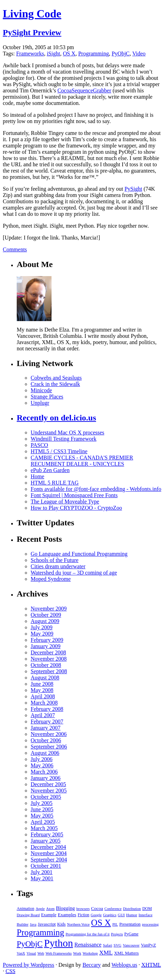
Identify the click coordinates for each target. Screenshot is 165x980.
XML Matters (127, 953)
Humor (132, 915)
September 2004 (49, 860)
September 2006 (49, 747)
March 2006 (44, 772)
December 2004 (48, 847)
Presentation (130, 924)
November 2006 (49, 734)
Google (96, 915)
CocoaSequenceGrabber (84, 90)
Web (41, 953)
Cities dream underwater (58, 566)
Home (37, 476)
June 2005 (42, 809)
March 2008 (44, 703)
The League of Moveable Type (65, 502)
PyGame (131, 934)
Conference (113, 909)
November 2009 (49, 609)
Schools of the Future (54, 560)
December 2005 (48, 784)
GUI (121, 915)
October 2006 (46, 740)
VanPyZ (148, 945)
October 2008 (46, 665)
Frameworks (30, 54)
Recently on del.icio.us (56, 418)
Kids (61, 924)
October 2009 (46, 615)
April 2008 (43, 696)
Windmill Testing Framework (64, 439)
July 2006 (42, 759)
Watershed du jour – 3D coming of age (74, 573)
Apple (40, 909)
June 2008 (42, 684)
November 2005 (49, 791)
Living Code (32, 14)
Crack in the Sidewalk (55, 384)
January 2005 (46, 841)
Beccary (92, 965)
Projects (117, 934)
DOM (147, 909)
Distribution (132, 909)
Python (59, 943)
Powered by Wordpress (29, 965)
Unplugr (40, 403)
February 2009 (47, 640)
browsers (83, 909)
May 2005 (42, 816)
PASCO (39, 445)
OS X (69, 54)
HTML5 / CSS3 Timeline (59, 451)
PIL (115, 924)
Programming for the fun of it (87, 934)
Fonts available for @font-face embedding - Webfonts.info (96, 489)
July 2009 (42, 627)
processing (150, 924)
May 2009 (42, 634)
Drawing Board (28, 915)
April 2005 (43, 822)
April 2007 (43, 715)
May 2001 (42, 878)
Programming (94, 54)
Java (33, 924)
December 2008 (48, 652)
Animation (25, 909)
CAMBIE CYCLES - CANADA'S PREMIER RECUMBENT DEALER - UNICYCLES (82, 461)
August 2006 (45, 753)
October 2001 (46, 866)
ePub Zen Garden (50, 470)
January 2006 (46, 778)
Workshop (90, 953)
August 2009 (45, 621)
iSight (53, 54)
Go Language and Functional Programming (79, 554)
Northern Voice (78, 924)
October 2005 (46, 797)
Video (139, 54)
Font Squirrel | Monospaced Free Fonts (74, 495)
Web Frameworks (59, 953)
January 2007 (46, 728)
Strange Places (47, 397)
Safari (107, 945)
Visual (31, 953)
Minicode (41, 390)
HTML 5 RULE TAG (55, 483)
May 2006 (42, 765)
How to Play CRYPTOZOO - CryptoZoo (76, 508)
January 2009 (46, 646)
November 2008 (49, 659)
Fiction (83, 915)
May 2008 (42, 690)
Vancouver (131, 945)
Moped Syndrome (51, 579)
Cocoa (97, 908)
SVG (117, 945)
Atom (50, 909)
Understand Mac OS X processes (68, 432)
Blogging (65, 908)
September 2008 (49, 671)
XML (106, 952)
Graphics (110, 915)
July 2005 (42, 803)
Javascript (47, 924)
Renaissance (88, 945)
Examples (67, 915)
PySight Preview (32, 32)
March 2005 (44, 828)
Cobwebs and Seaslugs (56, 378)
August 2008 (45, 678)
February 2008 (47, 709)
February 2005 (47, 834)
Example (49, 915)
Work (77, 953)
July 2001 (42, 872)
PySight (133, 189)
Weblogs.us (124, 965)
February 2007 (47, 721)
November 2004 (49, 853)
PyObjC (121, 54)
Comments (15, 249)
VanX (21, 953)
